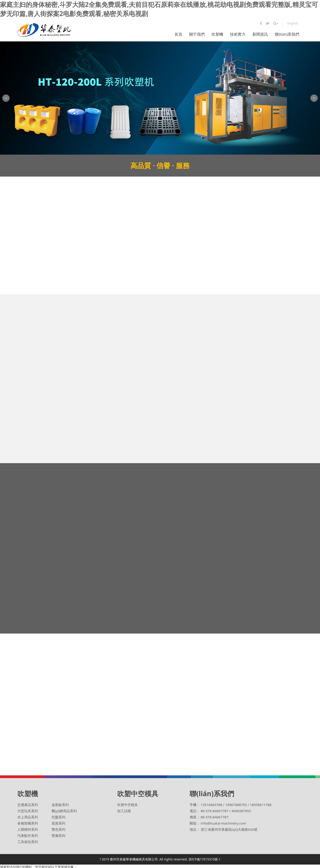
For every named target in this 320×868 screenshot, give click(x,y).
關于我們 (197, 34)
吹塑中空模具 (127, 805)
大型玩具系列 (28, 811)
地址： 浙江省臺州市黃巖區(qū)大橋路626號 (223, 829)
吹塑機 (217, 34)
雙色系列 (58, 829)
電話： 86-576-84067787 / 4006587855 (220, 811)
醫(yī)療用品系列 (64, 811)
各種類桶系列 (28, 823)
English (293, 23)
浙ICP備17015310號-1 (205, 859)
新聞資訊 (260, 34)
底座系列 (58, 823)
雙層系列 (58, 836)
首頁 (178, 34)
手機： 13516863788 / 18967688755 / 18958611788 (231, 805)
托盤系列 (58, 817)
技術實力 (238, 34)
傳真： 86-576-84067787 (209, 817)
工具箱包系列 (28, 842)
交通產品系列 (28, 805)
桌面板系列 (60, 805)
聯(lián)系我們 (287, 34)
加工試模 (124, 811)
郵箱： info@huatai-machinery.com (218, 823)
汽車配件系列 (28, 836)
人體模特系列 (28, 829)
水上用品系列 (28, 817)
